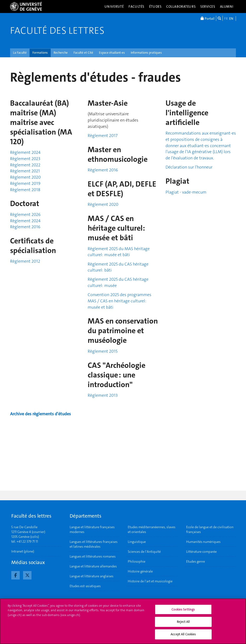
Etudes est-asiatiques (85, 586)
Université (114, 7)
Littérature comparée (201, 552)
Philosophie (137, 561)
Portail (208, 18)
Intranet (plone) (23, 551)
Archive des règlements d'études (40, 414)
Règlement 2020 (25, 177)
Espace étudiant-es (112, 53)
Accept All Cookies (183, 636)
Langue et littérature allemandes (93, 566)
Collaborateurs (181, 7)
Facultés (136, 7)
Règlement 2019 (25, 183)
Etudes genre (196, 561)
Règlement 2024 (25, 152)
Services (208, 7)
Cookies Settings (183, 611)
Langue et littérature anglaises (92, 576)
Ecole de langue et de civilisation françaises (210, 529)
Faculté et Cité (83, 53)
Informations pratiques (146, 53)
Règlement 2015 (103, 351)
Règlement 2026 (25, 215)
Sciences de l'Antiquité (144, 552)
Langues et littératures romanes (93, 556)
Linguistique (137, 542)
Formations (40, 53)
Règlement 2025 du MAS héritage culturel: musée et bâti (119, 252)
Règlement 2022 (25, 165)
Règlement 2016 (25, 227)
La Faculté (20, 53)
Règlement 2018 (25, 190)
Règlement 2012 (25, 261)
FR (226, 19)
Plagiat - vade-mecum (186, 192)
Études (155, 7)
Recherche (61, 53)
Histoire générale (140, 571)
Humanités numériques (203, 542)
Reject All (183, 624)
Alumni (227, 7)
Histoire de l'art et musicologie (150, 581)
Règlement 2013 (103, 395)
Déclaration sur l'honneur (189, 167)
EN (231, 19)
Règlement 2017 (103, 136)
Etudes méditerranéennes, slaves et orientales (152, 529)
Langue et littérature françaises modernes (92, 529)
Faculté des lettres (57, 31)
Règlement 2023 (25, 159)
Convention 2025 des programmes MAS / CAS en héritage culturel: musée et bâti (120, 301)
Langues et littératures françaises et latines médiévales (94, 544)
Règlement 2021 (25, 171)
